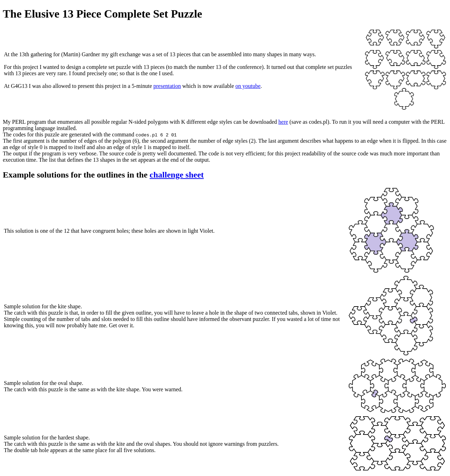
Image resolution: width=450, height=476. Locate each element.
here (283, 122)
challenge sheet (177, 175)
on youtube (248, 86)
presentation (167, 86)
